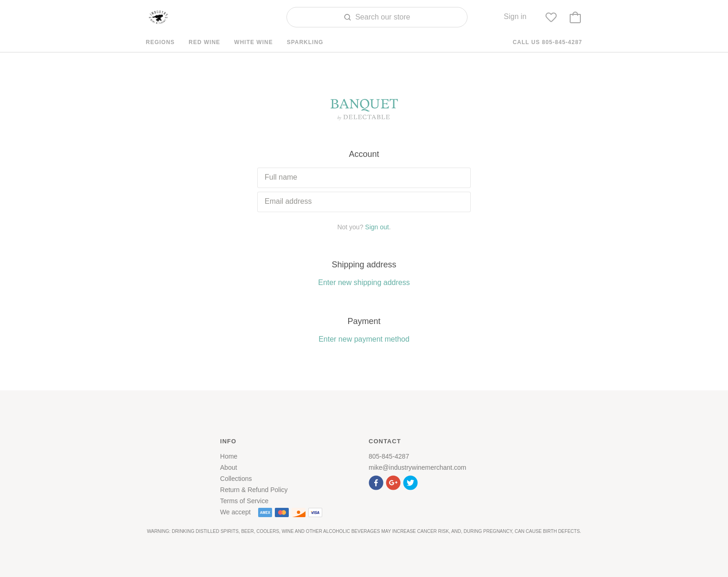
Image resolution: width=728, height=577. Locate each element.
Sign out (377, 227)
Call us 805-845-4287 (547, 42)
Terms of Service (244, 501)
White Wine (253, 42)
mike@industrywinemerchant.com (417, 467)
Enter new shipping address (364, 282)
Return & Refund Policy (254, 490)
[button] (377, 482)
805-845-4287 (389, 456)
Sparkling (305, 42)
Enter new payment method (364, 339)
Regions (160, 42)
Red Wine (204, 42)
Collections (236, 479)
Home (229, 456)
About (229, 467)
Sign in (515, 16)
